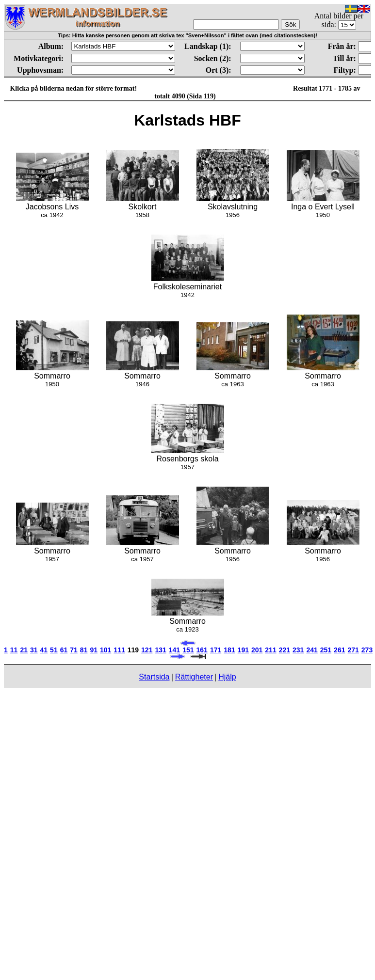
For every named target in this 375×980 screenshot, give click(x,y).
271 (353, 650)
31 (34, 650)
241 (312, 650)
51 (54, 650)
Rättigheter (194, 677)
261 (339, 650)
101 (106, 650)
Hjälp (227, 677)
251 (326, 650)
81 (84, 650)
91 (94, 650)
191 (243, 650)
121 (147, 650)
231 (298, 650)
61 (64, 650)
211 (270, 650)
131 (160, 650)
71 (74, 650)
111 (119, 650)
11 (14, 650)
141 (174, 650)
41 (44, 650)
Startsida (154, 677)
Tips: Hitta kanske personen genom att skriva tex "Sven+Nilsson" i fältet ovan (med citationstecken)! (187, 35)
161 (202, 650)
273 (367, 650)
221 (285, 650)
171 (216, 650)
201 (257, 650)
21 (24, 650)
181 (229, 650)
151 (188, 650)
